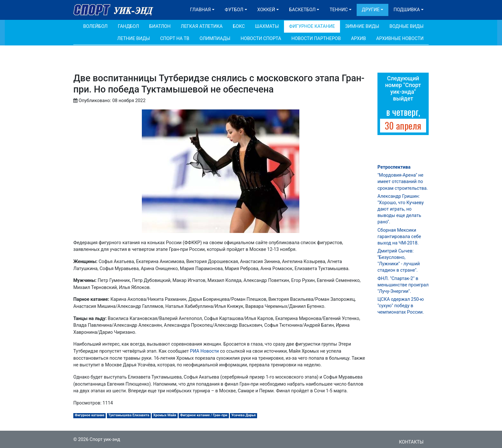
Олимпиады (215, 39)
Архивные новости (400, 39)
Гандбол (128, 26)
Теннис (339, 10)
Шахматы (267, 26)
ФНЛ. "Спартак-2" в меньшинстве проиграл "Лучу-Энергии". (403, 285)
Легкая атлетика (202, 26)
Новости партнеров (316, 39)
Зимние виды (362, 26)
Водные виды (406, 26)
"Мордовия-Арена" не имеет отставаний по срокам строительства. (403, 182)
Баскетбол (302, 10)
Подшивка (407, 10)
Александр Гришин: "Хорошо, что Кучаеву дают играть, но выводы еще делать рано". (401, 209)
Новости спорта (261, 39)
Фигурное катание (312, 26)
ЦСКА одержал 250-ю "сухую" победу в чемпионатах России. (401, 306)
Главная (201, 10)
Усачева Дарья (243, 415)
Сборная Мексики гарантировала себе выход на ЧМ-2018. (399, 237)
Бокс (239, 26)
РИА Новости (205, 351)
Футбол (234, 10)
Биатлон (160, 26)
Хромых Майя (165, 415)
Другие (371, 10)
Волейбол (95, 26)
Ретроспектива (394, 167)
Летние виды (134, 39)
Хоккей (266, 10)
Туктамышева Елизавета (129, 415)
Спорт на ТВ (175, 39)
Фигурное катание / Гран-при (204, 415)
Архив (358, 39)
